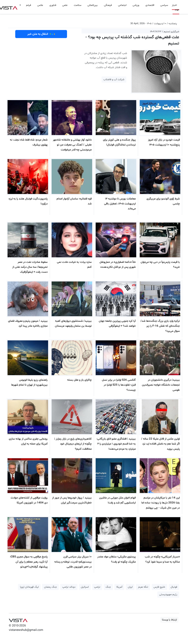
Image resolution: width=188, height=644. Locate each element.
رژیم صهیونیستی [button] (168, 594)
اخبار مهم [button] (176, 7)
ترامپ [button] (97, 587)
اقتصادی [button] (150, 5)
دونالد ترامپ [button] (69, 587)
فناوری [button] (53, 5)
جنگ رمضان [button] (50, 587)
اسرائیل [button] (85, 587)
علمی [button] (65, 5)
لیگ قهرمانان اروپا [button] (29, 587)
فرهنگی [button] (108, 5)
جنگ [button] (108, 587)
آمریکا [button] (119, 587)
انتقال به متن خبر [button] (41, 34)
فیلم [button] (29, 5)
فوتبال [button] (174, 587)
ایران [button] (130, 587)
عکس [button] (40, 5)
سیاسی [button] (164, 5)
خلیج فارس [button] (159, 587)
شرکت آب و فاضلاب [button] (114, 80)
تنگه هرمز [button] (143, 587)
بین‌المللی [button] (93, 5)
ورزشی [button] (136, 5)
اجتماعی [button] (122, 5)
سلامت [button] (78, 5)
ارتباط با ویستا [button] (169, 620)
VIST (18, 619)
